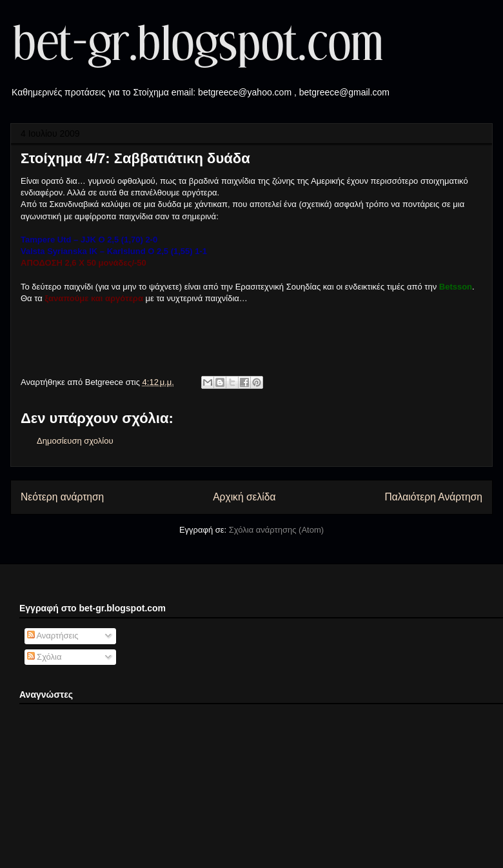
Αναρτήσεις (53, 636)
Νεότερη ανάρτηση (62, 497)
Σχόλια (44, 657)
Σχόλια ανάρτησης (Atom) (276, 530)
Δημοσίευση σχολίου (75, 441)
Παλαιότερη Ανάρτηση (433, 497)
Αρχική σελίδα (244, 497)
